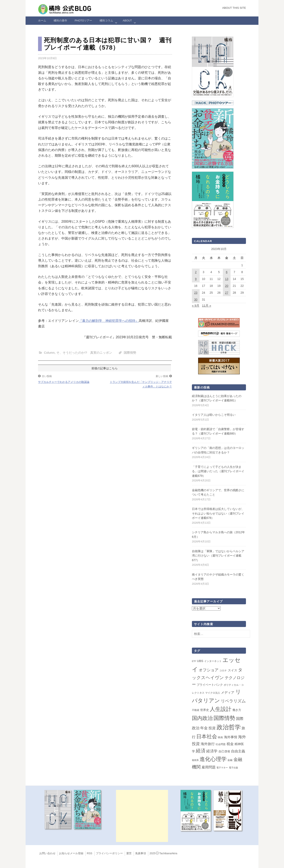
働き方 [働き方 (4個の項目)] (237, 710)
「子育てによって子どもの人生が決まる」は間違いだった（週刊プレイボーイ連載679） (218, 471)
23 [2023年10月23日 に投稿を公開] (196, 293)
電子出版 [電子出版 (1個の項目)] (233, 768)
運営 (129, 853)
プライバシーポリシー (109, 853)
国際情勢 (130, 353)
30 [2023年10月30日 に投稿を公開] (196, 300)
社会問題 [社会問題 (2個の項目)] (221, 744)
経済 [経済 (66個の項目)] (201, 751)
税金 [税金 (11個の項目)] (230, 744)
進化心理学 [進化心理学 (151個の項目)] (213, 759)
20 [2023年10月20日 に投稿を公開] (227, 286)
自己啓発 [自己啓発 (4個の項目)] (224, 751)
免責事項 (141, 853)
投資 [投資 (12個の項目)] (212, 728)
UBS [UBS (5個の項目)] (200, 661)
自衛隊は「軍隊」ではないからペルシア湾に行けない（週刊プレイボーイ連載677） (218, 556)
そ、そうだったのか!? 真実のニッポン (84, 353)
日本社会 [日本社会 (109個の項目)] (207, 736)
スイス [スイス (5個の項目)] (233, 670)
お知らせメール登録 (71, 853)
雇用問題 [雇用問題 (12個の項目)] (209, 767)
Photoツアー (83, 21)
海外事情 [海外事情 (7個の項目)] (231, 737)
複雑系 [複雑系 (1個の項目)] (195, 760)
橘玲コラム (106, 21)
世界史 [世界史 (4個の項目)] (205, 710)
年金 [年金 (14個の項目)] (204, 728)
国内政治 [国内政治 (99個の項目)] (202, 718)
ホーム (42, 21)
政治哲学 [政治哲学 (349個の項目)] (229, 727)
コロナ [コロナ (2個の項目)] (223, 671)
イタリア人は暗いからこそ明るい (214, 415)
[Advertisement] (142, 816)
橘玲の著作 (60, 21)
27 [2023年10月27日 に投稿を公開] (227, 293)
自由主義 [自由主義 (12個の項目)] (238, 751)
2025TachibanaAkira (163, 853)
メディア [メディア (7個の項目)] (228, 693)
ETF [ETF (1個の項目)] (194, 661)
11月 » (206, 305)
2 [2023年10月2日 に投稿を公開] (196, 272)
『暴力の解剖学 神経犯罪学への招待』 (109, 321)
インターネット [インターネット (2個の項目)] (213, 661)
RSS (90, 853)
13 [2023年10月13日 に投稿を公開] (227, 279)
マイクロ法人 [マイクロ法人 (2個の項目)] (213, 693)
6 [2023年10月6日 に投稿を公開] (227, 272)
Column (49, 353)
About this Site (234, 8)
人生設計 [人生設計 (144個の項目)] (221, 709)
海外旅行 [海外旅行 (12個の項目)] (208, 744)
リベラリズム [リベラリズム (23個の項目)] (233, 701)
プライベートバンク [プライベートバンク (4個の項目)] (210, 685)
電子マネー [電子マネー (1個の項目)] (222, 768)
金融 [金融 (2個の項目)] (230, 760)
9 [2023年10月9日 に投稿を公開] (196, 279)
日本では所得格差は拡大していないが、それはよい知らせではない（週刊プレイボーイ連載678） (218, 513)
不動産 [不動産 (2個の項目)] (196, 710)
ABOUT (127, 21)
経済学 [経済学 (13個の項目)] (212, 751)
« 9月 (196, 305)
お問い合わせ (47, 853)
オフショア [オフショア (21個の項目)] (209, 670)
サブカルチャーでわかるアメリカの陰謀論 (64, 382)
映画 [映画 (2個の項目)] (220, 737)
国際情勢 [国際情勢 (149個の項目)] (224, 718)
